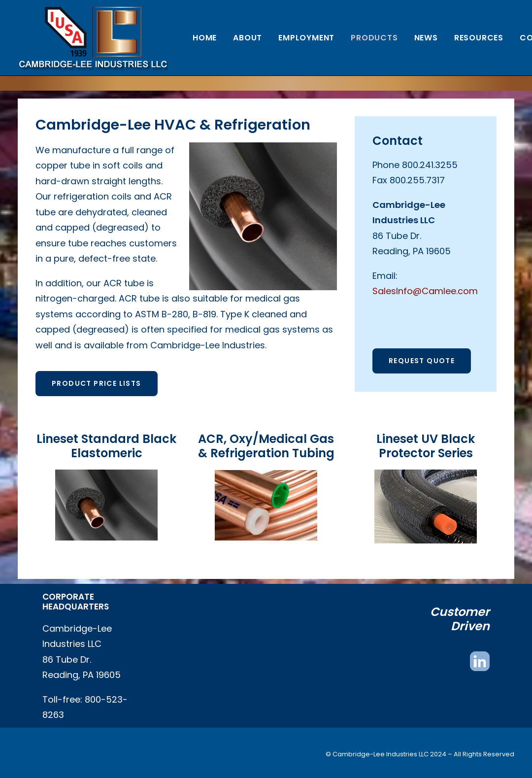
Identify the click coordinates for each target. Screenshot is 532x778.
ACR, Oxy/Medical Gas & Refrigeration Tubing (266, 446)
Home (205, 38)
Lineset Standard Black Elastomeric (106, 446)
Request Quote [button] (422, 361)
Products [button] (374, 38)
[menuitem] (205, 38)
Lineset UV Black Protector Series (426, 446)
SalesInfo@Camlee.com (425, 291)
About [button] (248, 38)
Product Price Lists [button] (97, 383)
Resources (479, 38)
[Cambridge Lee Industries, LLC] (93, 38)
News (426, 38)
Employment (306, 38)
